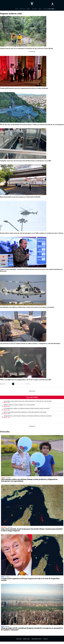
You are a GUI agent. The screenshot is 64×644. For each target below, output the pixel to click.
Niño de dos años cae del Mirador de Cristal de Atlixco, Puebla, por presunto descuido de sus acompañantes (32, 125)
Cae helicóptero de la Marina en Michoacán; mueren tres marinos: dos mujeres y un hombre (27, 307)
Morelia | (4, 527)
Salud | (3, 478)
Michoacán (22, 9)
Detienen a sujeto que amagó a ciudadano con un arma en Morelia (19, 405)
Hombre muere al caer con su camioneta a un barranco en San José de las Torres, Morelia (26, 48)
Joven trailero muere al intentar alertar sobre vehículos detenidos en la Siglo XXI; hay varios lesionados (28, 401)
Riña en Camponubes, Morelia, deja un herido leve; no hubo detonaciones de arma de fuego (25, 412)
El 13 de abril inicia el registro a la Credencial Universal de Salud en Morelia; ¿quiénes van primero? (27, 409)
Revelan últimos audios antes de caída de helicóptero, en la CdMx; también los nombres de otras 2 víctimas (32, 233)
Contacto (46, 639)
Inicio (17, 9)
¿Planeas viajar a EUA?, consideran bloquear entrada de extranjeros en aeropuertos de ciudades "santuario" (32, 629)
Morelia (28, 9)
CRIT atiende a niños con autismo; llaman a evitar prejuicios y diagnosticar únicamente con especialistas (29, 480)
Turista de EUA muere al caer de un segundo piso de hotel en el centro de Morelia (24, 88)
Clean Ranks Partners (37, 639)
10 (22, 384)
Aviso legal (19, 639)
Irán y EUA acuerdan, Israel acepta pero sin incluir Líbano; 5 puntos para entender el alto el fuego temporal (32, 530)
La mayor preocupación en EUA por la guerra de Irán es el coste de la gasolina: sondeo (30, 579)
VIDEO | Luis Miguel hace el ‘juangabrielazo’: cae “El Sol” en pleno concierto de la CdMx (26, 380)
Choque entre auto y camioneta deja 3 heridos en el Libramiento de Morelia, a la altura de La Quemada (28, 416)
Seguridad (34, 9)
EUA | (3, 577)
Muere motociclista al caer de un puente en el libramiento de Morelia (20, 197)
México (40, 9)
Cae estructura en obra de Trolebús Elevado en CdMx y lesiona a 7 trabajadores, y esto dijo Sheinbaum (30, 343)
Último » (28, 384)
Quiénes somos (26, 639)
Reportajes (46, 9)
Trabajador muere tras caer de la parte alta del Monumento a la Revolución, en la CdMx (26, 161)
